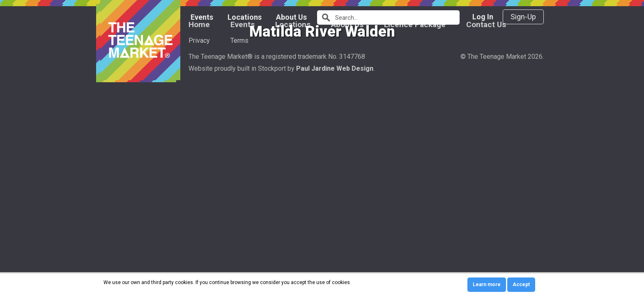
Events (202, 17)
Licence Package (415, 181)
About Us (291, 17)
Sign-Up (523, 17)
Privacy (199, 197)
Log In (483, 17)
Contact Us (486, 181)
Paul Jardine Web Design (335, 225)
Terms (239, 197)
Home (199, 181)
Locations (245, 17)
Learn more (487, 284)
